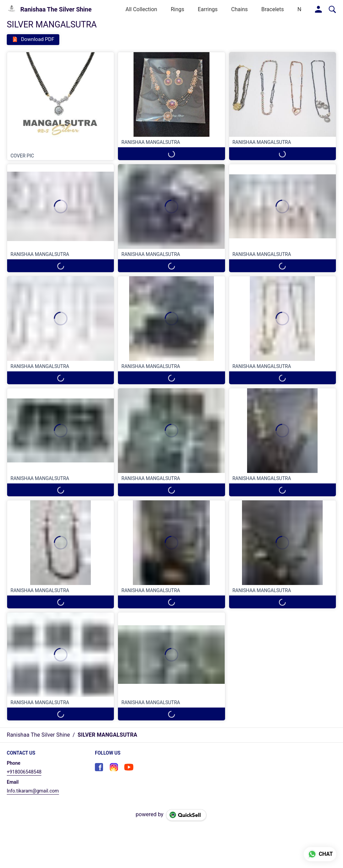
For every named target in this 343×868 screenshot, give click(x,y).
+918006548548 (24, 772)
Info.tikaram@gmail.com (33, 791)
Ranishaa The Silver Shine (56, 9)
